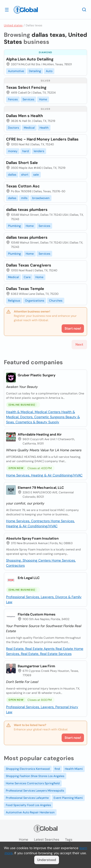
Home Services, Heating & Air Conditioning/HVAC (44, 475)
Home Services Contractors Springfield (33, 783)
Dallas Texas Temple (25, 289)
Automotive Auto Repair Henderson (30, 812)
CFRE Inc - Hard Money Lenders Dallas (42, 139)
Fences (13, 99)
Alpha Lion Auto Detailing (30, 59)
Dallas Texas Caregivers (29, 265)
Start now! (73, 738)
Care (27, 277)
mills (24, 198)
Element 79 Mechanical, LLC (41, 488)
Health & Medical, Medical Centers (34, 412)
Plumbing (14, 226)
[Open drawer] (7, 9)
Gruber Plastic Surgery (37, 375)
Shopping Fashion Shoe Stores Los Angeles (35, 776)
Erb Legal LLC (29, 578)
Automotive (16, 71)
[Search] (84, 9)
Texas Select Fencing (26, 87)
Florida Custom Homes (37, 614)
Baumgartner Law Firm (36, 666)
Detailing (35, 71)
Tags (69, 839)
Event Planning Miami (68, 798)
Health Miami (74, 769)
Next (79, 344)
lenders (39, 151)
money (13, 151)
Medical (29, 128)
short (25, 175)
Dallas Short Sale (22, 163)
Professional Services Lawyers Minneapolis (35, 791)
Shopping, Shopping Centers (29, 560)
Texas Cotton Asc (23, 186)
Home (43, 99)
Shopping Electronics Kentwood (28, 769)
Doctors (13, 128)
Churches (56, 301)
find (57, 769)
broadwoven (41, 198)
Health (44, 128)
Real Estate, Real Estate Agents (31, 649)
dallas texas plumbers (27, 210)
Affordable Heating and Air (40, 434)
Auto (49, 71)
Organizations (35, 301)
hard (26, 151)
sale (36, 175)
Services (28, 99)
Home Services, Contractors (28, 521)
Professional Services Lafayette (27, 798)
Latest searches (47, 839)
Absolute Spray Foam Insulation (32, 538)
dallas (12, 175)
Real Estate (65, 649)
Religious (14, 301)
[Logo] (26, 10)
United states (13, 25)
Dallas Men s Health (25, 116)
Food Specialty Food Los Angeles (28, 805)
